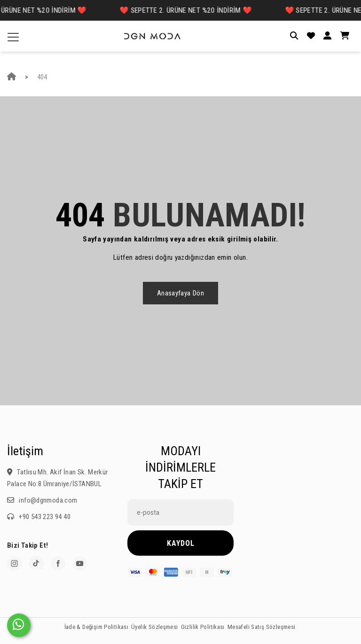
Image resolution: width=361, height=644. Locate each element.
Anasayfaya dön (180, 293)
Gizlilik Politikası (203, 627)
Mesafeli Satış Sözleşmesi (262, 627)
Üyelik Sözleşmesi (155, 627)
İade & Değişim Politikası (97, 627)
